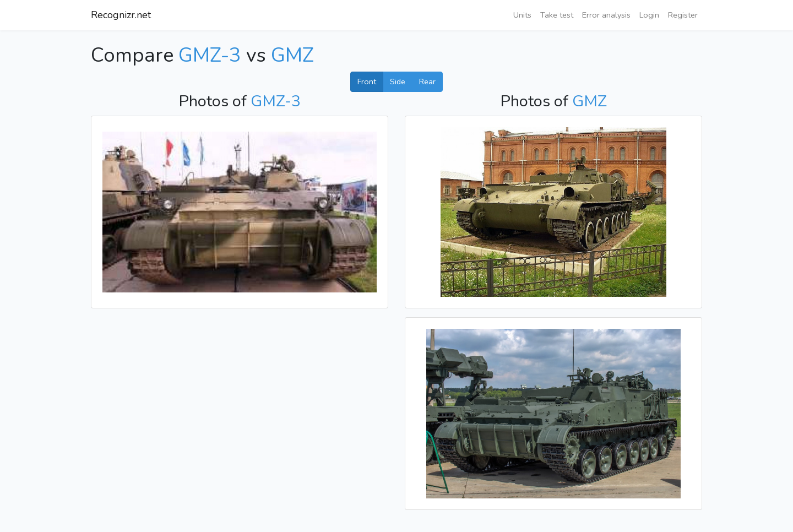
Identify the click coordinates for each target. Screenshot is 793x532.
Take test (557, 15)
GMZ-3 (210, 55)
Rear (427, 82)
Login (649, 15)
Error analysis (606, 15)
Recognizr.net (121, 15)
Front (367, 82)
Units (522, 15)
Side (398, 82)
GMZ (292, 55)
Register (683, 15)
